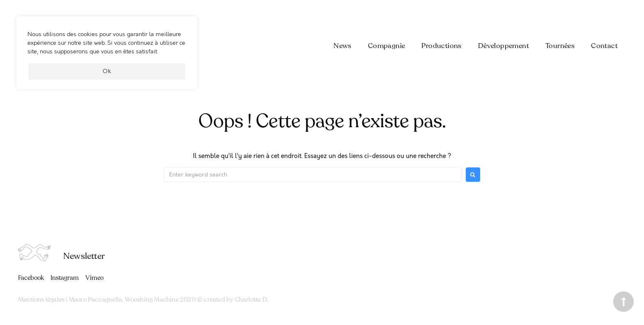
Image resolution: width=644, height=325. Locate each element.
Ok (107, 71)
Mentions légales (41, 300)
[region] (107, 57)
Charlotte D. (251, 300)
